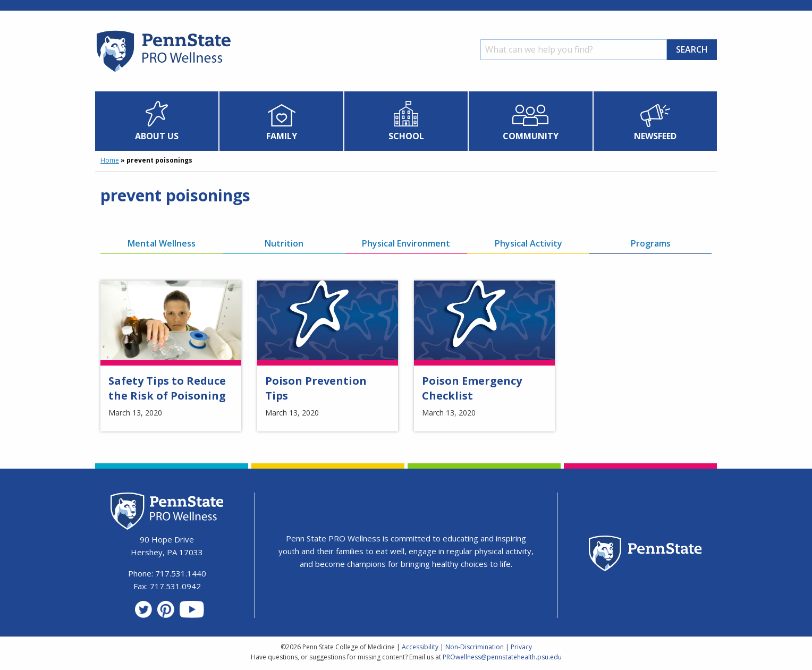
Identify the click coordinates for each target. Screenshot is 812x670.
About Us (157, 136)
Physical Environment (406, 243)
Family (282, 136)
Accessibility (420, 647)
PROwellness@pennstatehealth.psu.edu (502, 657)
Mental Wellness (162, 243)
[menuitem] (157, 121)
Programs (651, 243)
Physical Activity (528, 243)
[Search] (574, 50)
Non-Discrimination (475, 647)
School (406, 136)
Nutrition (284, 243)
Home (110, 160)
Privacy (521, 647)
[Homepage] (163, 72)
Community (531, 136)
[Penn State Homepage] (645, 555)
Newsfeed (655, 136)
